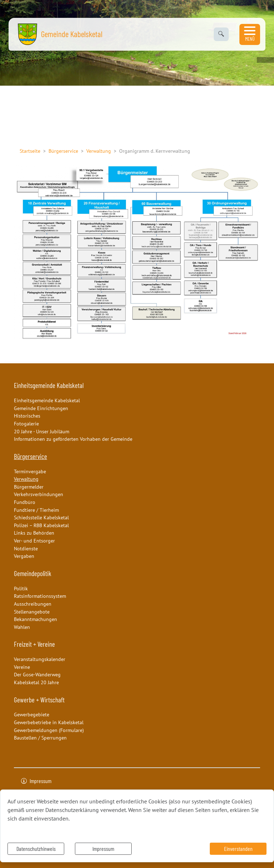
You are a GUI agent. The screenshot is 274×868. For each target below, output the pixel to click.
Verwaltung (99, 151)
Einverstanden (238, 849)
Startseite (30, 151)
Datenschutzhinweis (36, 849)
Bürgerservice (63, 151)
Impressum (103, 849)
